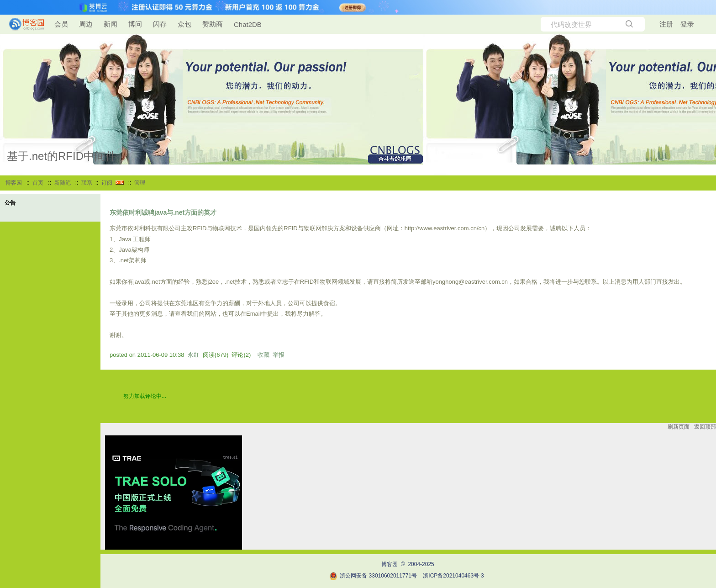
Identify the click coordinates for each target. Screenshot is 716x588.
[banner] (23, 24)
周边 (86, 24)
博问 (135, 24)
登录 (687, 24)
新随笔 (63, 183)
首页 (38, 183)
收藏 (263, 355)
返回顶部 (705, 427)
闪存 (160, 24)
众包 (184, 24)
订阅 (107, 183)
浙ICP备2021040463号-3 (453, 576)
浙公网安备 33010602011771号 (373, 576)
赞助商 (213, 24)
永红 (194, 355)
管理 (140, 183)
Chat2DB (248, 24)
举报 (279, 355)
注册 (666, 24)
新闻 (111, 24)
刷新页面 (679, 427)
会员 (61, 24)
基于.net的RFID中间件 (62, 156)
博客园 (14, 183)
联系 (87, 183)
